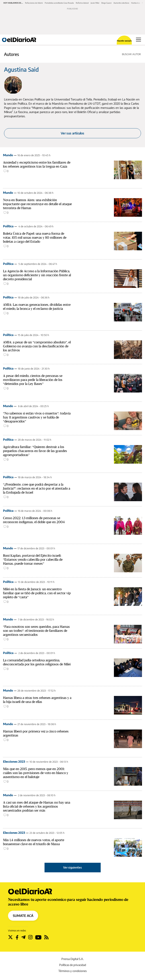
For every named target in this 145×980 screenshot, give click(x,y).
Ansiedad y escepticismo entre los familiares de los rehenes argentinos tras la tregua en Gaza (37, 164)
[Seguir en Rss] (46, 937)
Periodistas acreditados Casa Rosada (59, 3)
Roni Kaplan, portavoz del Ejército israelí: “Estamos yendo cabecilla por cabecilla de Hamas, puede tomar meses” (33, 560)
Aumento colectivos (121, 3)
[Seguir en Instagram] (30, 937)
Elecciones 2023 (14, 761)
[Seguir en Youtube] (38, 937)
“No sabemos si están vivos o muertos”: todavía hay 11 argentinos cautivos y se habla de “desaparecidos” (37, 417)
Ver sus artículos (72, 133)
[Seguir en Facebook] (17, 937)
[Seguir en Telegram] (23, 937)
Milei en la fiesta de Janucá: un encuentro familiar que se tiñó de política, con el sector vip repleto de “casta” (37, 593)
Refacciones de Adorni (34, 3)
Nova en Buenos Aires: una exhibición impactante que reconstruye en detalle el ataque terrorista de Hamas (37, 204)
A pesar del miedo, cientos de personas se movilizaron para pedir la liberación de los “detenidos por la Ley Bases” (33, 380)
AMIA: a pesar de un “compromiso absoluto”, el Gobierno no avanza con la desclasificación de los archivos (37, 346)
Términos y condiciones (72, 971)
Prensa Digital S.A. (72, 959)
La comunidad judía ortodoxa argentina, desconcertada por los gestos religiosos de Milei (37, 662)
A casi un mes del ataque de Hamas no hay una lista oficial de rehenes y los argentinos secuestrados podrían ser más (37, 807)
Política (8, 226)
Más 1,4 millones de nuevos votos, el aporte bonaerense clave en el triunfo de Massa (34, 842)
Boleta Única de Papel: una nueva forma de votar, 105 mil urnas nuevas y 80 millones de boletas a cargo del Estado (35, 238)
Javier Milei (95, 3)
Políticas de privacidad (73, 965)
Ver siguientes (72, 867)
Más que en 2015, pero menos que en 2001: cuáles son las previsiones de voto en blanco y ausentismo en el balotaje (36, 773)
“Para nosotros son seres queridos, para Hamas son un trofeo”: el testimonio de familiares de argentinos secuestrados (36, 631)
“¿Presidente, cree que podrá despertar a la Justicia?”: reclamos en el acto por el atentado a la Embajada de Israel (37, 489)
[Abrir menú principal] (138, 40)
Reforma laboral (82, 3)
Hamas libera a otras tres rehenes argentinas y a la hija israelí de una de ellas (37, 700)
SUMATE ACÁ (23, 916)
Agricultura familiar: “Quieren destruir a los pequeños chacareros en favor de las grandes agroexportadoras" (35, 451)
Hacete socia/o (124, 41)
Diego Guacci (106, 3)
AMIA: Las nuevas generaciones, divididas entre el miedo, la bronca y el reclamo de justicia (37, 307)
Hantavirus (136, 3)
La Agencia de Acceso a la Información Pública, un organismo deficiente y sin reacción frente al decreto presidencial (37, 275)
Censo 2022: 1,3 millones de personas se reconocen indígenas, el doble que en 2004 (34, 520)
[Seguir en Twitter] (10, 937)
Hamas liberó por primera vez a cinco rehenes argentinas (36, 733)
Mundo (8, 155)
